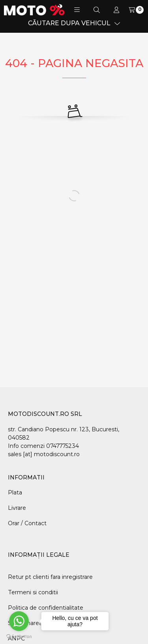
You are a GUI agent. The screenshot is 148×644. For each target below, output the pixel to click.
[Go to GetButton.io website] (19, 636)
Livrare (17, 508)
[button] (77, 10)
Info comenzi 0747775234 (43, 446)
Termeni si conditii (33, 592)
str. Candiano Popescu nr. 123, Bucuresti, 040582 (64, 433)
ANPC (16, 638)
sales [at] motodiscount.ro (44, 454)
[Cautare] (97, 10)
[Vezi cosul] (136, 10)
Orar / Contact (27, 523)
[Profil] (116, 10)
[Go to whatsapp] (19, 621)
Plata (15, 492)
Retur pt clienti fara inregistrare (50, 577)
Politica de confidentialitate (46, 608)
